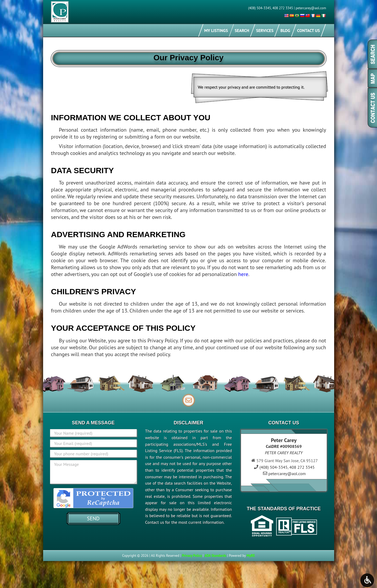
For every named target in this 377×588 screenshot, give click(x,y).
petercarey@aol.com (311, 8)
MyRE (251, 556)
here (243, 274)
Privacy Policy (192, 556)
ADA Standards (215, 556)
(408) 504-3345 (260, 8)
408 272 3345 (283, 8)
